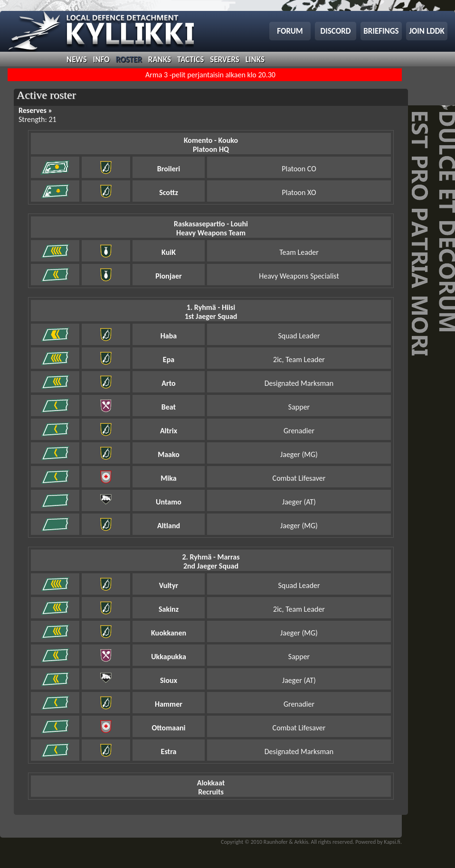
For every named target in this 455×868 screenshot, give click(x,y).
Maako (169, 454)
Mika (168, 478)
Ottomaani (168, 728)
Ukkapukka (169, 657)
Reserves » (35, 110)
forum (290, 31)
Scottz (169, 192)
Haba (169, 336)
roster (129, 60)
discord (336, 31)
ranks (160, 60)
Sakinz (169, 609)
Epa (169, 359)
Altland (169, 526)
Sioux (169, 680)
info (101, 60)
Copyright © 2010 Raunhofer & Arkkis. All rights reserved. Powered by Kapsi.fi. (311, 842)
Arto (168, 383)
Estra (169, 751)
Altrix (169, 431)
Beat (169, 407)
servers (224, 60)
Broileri (169, 169)
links (255, 60)
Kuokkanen (169, 633)
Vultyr (169, 585)
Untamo (169, 502)
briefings (381, 31)
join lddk (427, 31)
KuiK (169, 252)
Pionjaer (168, 276)
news (77, 60)
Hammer (169, 704)
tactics (190, 60)
